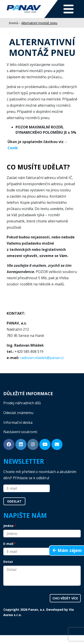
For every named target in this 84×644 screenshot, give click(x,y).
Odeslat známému (18, 413)
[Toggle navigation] (69, 9)
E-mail (8, 544)
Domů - (15, 23)
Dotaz (8, 562)
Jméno (8, 526)
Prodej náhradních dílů (22, 403)
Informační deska (18, 422)
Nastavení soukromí (20, 432)
